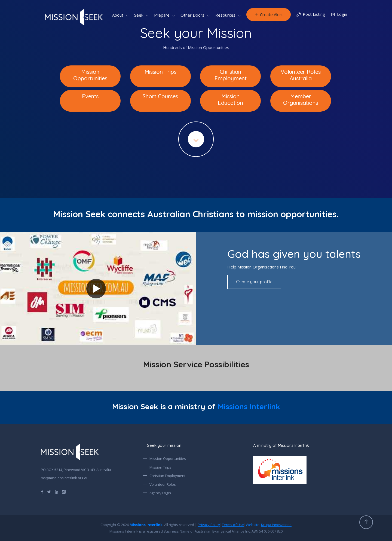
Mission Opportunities (168, 459)
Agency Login (160, 493)
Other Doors (192, 15)
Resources (225, 15)
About (118, 15)
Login (339, 15)
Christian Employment (167, 476)
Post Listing (311, 15)
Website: (269, 525)
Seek (139, 15)
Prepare (162, 15)
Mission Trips (160, 467)
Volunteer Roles (163, 484)
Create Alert (269, 14)
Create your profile (254, 282)
